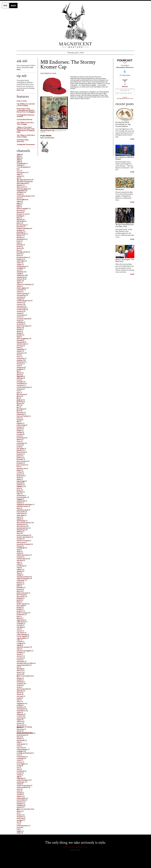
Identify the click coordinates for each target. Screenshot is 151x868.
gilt (18, 398)
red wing (20, 627)
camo (19, 263)
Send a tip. (20, 90)
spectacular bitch (23, 689)
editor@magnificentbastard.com (125, 98)
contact (20, 302)
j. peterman (21, 443)
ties (18, 737)
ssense (19, 694)
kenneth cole (21, 468)
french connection (23, 387)
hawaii (19, 420)
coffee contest (22, 293)
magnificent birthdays (24, 504)
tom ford (20, 748)
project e (20, 611)
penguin (20, 598)
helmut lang (21, 425)
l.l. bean (19, 472)
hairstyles (20, 413)
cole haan (20, 297)
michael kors (21, 530)
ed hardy (20, 346)
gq (18, 407)
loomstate (20, 495)
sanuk (19, 654)
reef (18, 629)
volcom (19, 794)
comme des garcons (24, 301)
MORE (132, 139)
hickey (19, 430)
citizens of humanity (24, 284)
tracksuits (20, 758)
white (19, 811)
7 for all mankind (23, 167)
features (20, 367)
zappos (19, 831)
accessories (50, 138)
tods (18, 746)
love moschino (22, 497)
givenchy (20, 402)
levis (18, 488)
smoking (20, 682)
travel (19, 760)
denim (19, 328)
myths (19, 553)
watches (20, 802)
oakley (19, 569)
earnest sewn (21, 344)
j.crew (19, 445)
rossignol (20, 643)
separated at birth (23, 665)
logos (19, 494)
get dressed (21, 394)
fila (18, 371)
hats (42, 138)
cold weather (21, 295)
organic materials (23, 578)
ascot (19, 198)
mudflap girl (21, 548)
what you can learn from (25, 809)
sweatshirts (21, 711)
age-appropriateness (24, 180)
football (20, 382)
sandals (19, 652)
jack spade (20, 449)
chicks (19, 281)
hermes (19, 429)
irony (19, 441)
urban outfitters (22, 787)
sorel (18, 687)
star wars (20, 696)
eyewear (20, 360)
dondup (19, 340)
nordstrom (21, 566)
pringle (19, 609)
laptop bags (21, 481)
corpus (19, 313)
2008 (18, 155)
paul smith (20, 597)
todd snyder (21, 744)
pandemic (20, 587)
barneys (20, 212)
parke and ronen (22, 593)
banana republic (22, 209)
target (19, 720)
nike (18, 562)
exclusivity (21, 358)
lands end (20, 476)
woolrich (20, 817)
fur (18, 391)
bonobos (20, 245)
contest (20, 304)
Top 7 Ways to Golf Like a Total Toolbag (26, 136)
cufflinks (20, 322)
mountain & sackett (24, 544)
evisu (19, 357)
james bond (21, 452)
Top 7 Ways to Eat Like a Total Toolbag (25, 123)
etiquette (20, 353)
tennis (19, 723)
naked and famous (23, 555)
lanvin (19, 477)
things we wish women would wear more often (25, 733)
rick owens (20, 633)
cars (18, 270)
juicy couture (21, 465)
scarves (19, 656)
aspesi (19, 201)
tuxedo (19, 773)
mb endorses (21, 526)
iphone (19, 439)
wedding (20, 805)
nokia (19, 564)
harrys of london (23, 416)
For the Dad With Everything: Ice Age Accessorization (123, 124)
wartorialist (21, 800)
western (20, 807)
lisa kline (20, 492)
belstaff (20, 219)
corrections (21, 315)
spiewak (20, 691)
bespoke (20, 230)
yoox (18, 828)
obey (18, 573)
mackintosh (21, 501)
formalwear (21, 384)
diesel (19, 331)
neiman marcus (22, 559)
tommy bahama (22, 749)
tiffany (19, 739)
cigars (19, 283)
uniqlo (19, 784)
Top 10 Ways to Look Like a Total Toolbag (26, 105)
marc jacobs (21, 512)
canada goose (22, 266)
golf (18, 405)
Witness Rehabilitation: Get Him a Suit (125, 226)
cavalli (19, 274)
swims (19, 712)
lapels (19, 479)
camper (19, 265)
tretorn (19, 762)
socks (19, 685)
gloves (19, 403)
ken (18, 467)
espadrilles (21, 349)
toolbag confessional (24, 753)
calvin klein (21, 261)
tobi (18, 742)
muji (18, 550)
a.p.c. (18, 171)
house (19, 436)
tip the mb (20, 740)
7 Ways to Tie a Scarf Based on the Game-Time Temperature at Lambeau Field (26, 130)
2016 (18, 158)
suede (19, 698)
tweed (19, 775)
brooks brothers (22, 257)
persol (19, 600)
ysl (18, 829)
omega (19, 575)
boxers (19, 254)
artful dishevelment (24, 196)
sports (19, 693)
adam (19, 174)
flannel (19, 373)
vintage (19, 793)
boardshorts (21, 239)
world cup (20, 818)
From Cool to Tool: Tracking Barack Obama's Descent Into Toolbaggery (26, 110)
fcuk (18, 366)
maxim (19, 519)
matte (19, 517)
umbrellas (20, 778)
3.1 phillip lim (21, 163)
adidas (19, 176)
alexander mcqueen (24, 182)
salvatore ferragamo (24, 651)
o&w (18, 568)
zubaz (19, 833)
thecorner (20, 729)
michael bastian (22, 528)
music (19, 551)
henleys (19, 427)
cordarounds (21, 310)
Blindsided (120, 189)
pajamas (20, 584)
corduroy (20, 311)
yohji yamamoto (22, 826)
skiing (19, 678)
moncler (20, 539)
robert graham (22, 634)
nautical (20, 557)
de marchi (20, 324)
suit (18, 700)
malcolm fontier (22, 506)
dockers (20, 335)
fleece (19, 375)
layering (20, 483)
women (19, 815)
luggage (19, 499)
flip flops (20, 378)
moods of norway (23, 541)
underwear (21, 782)
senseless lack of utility (25, 663)
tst (18, 768)
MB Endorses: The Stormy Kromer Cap (68, 64)
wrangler (20, 820)
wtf (18, 822)
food (18, 380)
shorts (19, 674)
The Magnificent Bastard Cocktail (25, 116)
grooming (20, 409)
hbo (18, 422)
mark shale (21, 515)
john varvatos (22, 461)
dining (19, 333)
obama (19, 571)
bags (18, 203)
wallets (19, 796)
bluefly (19, 237)
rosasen (20, 642)
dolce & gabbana (22, 339)
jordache (20, 463)
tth (18, 769)
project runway (22, 613)
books (19, 246)
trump (19, 766)
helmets (20, 423)
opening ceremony (23, 577)
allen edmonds (22, 183)
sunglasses (21, 703)
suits (18, 702)
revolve (19, 631)
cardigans (20, 268)
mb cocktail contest (24, 523)
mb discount (21, 524)
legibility (20, 486)
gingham (20, 400)
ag (18, 178)
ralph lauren (21, 622)
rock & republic (22, 636)
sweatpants (21, 709)
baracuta (20, 210)
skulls (19, 680)
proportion (21, 615)
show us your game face (25, 676)
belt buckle (21, 221)
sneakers (20, 684)
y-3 (18, 824)
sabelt (19, 645)
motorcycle (21, 542)
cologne (20, 299)
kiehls (19, 470)
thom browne (21, 735)
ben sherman (21, 225)
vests (19, 789)
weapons (20, 804)
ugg (18, 777)
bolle (18, 243)
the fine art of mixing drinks (24, 727)
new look (20, 560)
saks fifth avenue (23, 647)
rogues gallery (22, 638)
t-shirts (19, 716)
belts (18, 223)
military (19, 532)
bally (18, 207)
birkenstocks (21, 234)
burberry (20, 259)
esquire (19, 351)
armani (19, 194)
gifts (18, 396)
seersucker (21, 661)
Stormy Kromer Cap (47, 130)
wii (18, 813)
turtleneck (21, 771)
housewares (21, 438)
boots (19, 248)
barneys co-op (22, 214)
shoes (19, 672)
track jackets (21, 757)
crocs (19, 320)
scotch (19, 660)
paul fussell (21, 595)
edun (19, 348)
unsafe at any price (23, 785)
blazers (19, 236)
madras (19, 503)
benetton (20, 227)
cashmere (20, 272)
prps (18, 616)
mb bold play (21, 521)
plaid (18, 602)
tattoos (20, 721)
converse (20, 306)
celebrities (20, 275)
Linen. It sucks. (22, 101)
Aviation (125, 86)
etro (18, 355)
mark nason (21, 513)
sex (18, 667)
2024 (18, 162)
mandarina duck (22, 510)
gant (18, 393)
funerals (20, 389)
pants (19, 591)
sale (18, 649)
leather (19, 485)
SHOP (13, 5)
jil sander (20, 459)
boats (19, 241)
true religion (21, 764)
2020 (18, 160)
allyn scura (21, 187)
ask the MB (21, 200)
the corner (20, 725)
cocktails (20, 290)
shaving (19, 669)
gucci (19, 411)
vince (19, 791)
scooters (20, 658)
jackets (19, 450)
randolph (20, 624)
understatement (23, 780)
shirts (19, 670)
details (19, 329)
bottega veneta (22, 252)
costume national (23, 319)
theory (19, 731)
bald (18, 205)
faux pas (20, 364)
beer (18, 218)
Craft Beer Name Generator (23, 141)
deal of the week (23, 326)
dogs (18, 337)
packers (19, 582)
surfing (19, 705)
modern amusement (24, 537)
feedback (20, 369)
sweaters (20, 707)
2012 (18, 156)
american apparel (23, 189)
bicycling (20, 232)
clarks (19, 286)
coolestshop (21, 308)
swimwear (20, 714)
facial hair (20, 362)
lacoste (19, 474)
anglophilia (21, 191)
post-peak (20, 606)
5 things (20, 165)
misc (18, 533)
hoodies (20, 434)
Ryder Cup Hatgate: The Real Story (125, 260)
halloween (20, 414)
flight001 (20, 376)
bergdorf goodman (23, 228)
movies (19, 546)
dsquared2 (21, 342)
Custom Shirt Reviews (24, 119)
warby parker (21, 798)
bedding (20, 216)
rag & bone (21, 620)
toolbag (19, 751)
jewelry (19, 458)
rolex (19, 640)
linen (18, 490)
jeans (19, 456)
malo (18, 508)
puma (19, 618)
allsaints (20, 185)
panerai (19, 589)
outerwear (20, 580)
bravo (19, 255)
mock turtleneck (23, 535)
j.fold (19, 447)
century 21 (21, 279)
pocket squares (22, 604)
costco (19, 317)
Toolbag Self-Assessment (26, 144)
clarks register (22, 288)
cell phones (21, 277)
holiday (19, 432)
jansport (20, 454)
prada (19, 607)
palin (18, 586)
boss (18, 250)
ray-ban (19, 625)
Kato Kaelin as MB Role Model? (125, 158)
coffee (19, 292)
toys (18, 755)
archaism (20, 192)
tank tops (20, 718)
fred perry (20, 385)
